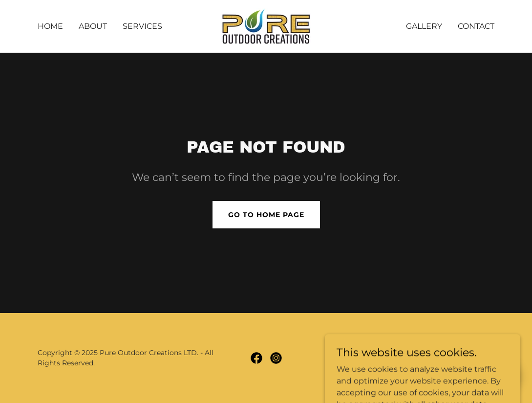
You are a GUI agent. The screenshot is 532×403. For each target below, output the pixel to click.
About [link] (93, 26)
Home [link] (50, 26)
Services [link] (142, 26)
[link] (266, 26)
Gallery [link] (424, 26)
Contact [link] (476, 26)
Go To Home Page (266, 215)
